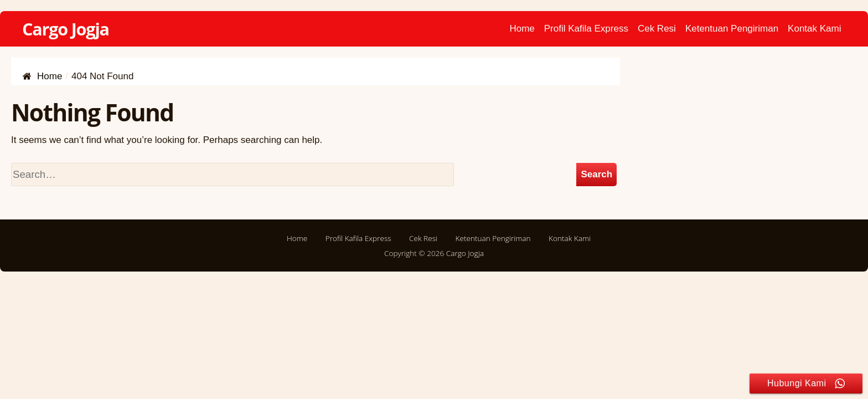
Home (522, 29)
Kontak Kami (814, 29)
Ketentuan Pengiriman (732, 29)
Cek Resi (657, 29)
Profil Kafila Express (586, 29)
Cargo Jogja (66, 29)
